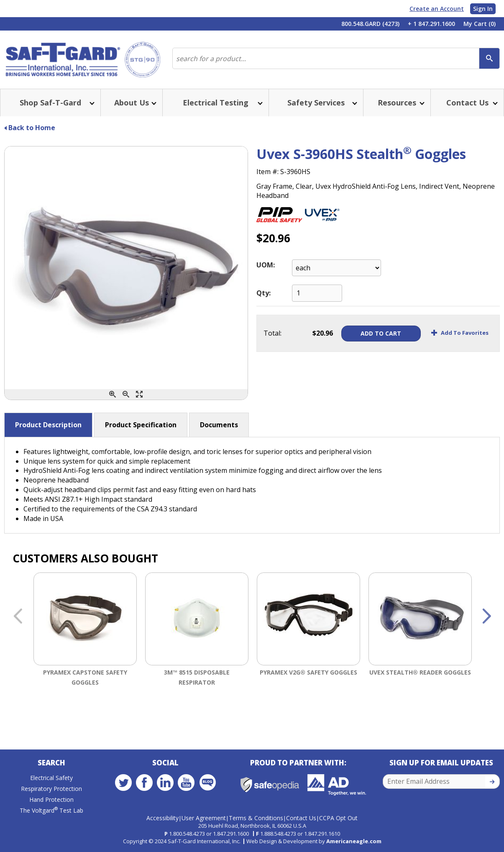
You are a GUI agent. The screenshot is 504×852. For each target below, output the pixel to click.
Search (51, 763)
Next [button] (486, 617)
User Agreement (204, 818)
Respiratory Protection (51, 789)
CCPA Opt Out (338, 818)
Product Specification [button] (141, 425)
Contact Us (301, 818)
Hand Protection (51, 799)
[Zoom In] (113, 394)
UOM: (266, 265)
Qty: (264, 293)
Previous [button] (18, 617)
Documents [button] (219, 425)
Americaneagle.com (354, 841)
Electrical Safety (51, 778)
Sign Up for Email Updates (441, 763)
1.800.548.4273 (187, 834)
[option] (85, 646)
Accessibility (162, 818)
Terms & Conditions (256, 818)
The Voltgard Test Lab (51, 810)
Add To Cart (381, 333)
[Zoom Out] (126, 394)
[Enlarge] (139, 394)
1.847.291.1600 (231, 834)
